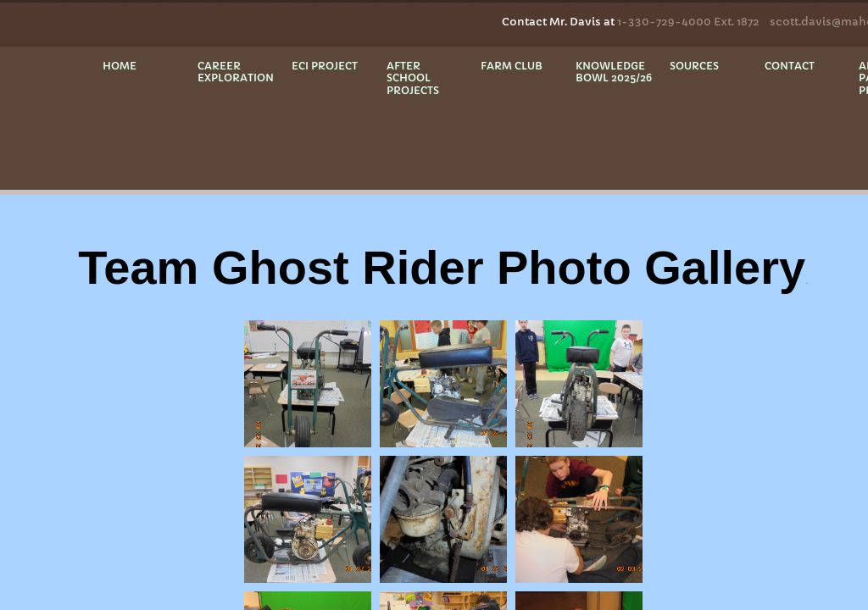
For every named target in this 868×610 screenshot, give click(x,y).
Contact (790, 66)
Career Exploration (236, 72)
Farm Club (512, 66)
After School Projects (413, 78)
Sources (694, 66)
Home (120, 66)
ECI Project (325, 66)
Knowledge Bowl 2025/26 (614, 72)
